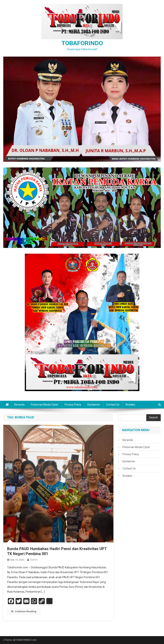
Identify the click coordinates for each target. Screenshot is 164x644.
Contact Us (113, 405)
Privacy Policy (73, 405)
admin (34, 560)
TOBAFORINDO (82, 43)
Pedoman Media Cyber (45, 405)
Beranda (19, 405)
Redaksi (130, 405)
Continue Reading (24, 611)
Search (154, 417)
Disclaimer (94, 405)
